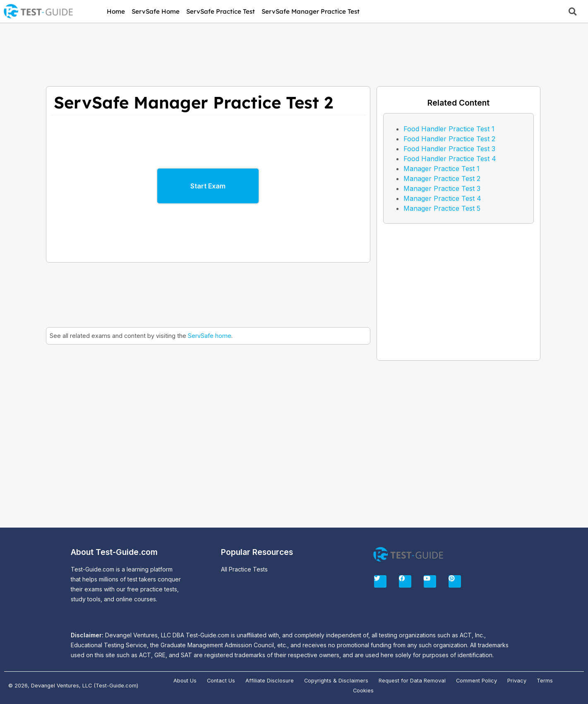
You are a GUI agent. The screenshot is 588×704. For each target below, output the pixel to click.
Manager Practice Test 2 (442, 178)
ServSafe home (210, 336)
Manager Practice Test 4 (442, 198)
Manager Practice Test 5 (442, 208)
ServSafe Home (156, 11)
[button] (572, 11)
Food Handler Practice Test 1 (449, 129)
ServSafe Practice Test (221, 11)
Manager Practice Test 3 (442, 188)
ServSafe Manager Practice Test (311, 11)
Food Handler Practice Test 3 (449, 149)
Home (116, 11)
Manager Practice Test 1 (442, 169)
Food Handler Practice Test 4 (450, 159)
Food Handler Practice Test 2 (449, 139)
